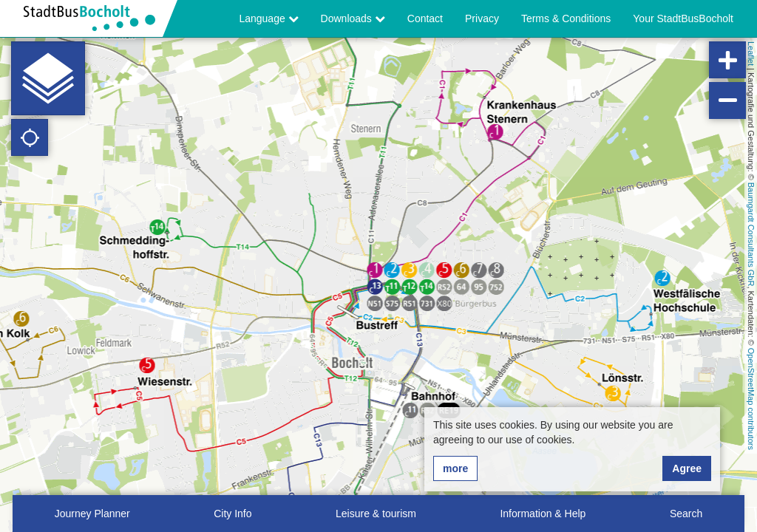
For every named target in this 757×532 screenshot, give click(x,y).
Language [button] (268, 18)
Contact (425, 18)
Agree (687, 468)
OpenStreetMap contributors (751, 399)
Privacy (482, 18)
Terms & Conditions (566, 18)
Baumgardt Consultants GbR (751, 235)
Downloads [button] (353, 18)
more (455, 468)
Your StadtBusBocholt (683, 18)
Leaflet (751, 54)
